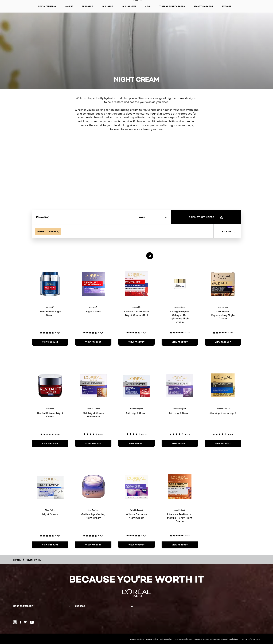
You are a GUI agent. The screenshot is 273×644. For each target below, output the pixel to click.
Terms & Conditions (183, 639)
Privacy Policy (166, 639)
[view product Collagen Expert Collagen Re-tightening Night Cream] (180, 342)
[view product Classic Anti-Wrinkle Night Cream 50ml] (136, 342)
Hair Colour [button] (129, 6)
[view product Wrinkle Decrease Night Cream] (136, 545)
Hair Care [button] (107, 6)
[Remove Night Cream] (48, 232)
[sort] (153, 217)
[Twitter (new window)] (26, 622)
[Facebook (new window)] (20, 622)
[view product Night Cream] (93, 342)
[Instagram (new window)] (15, 622)
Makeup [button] (69, 6)
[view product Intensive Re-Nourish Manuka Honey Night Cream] (180, 545)
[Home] (17, 560)
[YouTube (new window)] (32, 622)
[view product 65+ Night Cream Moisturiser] (93, 444)
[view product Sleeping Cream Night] (223, 444)
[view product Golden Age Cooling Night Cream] (93, 545)
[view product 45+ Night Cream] (136, 444)
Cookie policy (152, 639)
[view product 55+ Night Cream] (180, 444)
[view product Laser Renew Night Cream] (50, 342)
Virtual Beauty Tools (172, 6)
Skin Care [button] (87, 6)
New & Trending (47, 6)
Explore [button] (227, 6)
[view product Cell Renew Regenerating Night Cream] (223, 342)
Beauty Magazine (204, 6)
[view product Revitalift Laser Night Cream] (50, 444)
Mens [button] (148, 6)
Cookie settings (137, 639)
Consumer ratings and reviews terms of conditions (216, 639)
